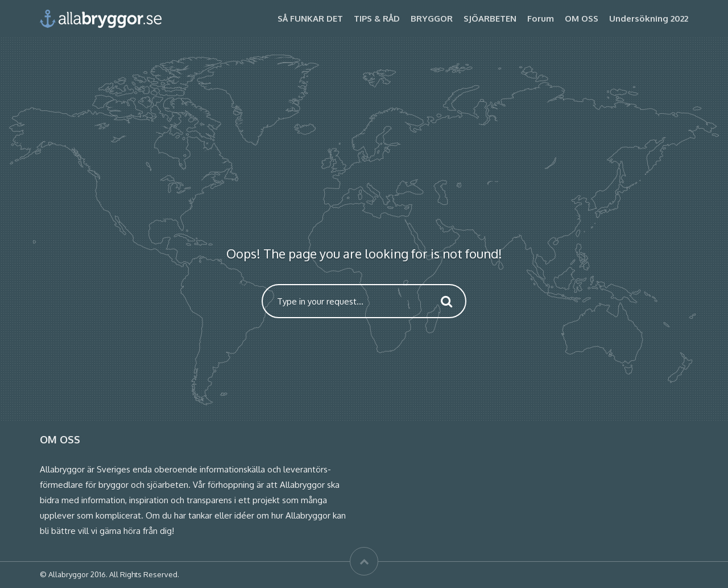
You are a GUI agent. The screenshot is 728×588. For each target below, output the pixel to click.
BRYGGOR (432, 18)
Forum (541, 18)
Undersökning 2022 (649, 18)
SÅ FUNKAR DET (310, 18)
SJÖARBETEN (490, 18)
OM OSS (582, 18)
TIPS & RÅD (377, 18)
